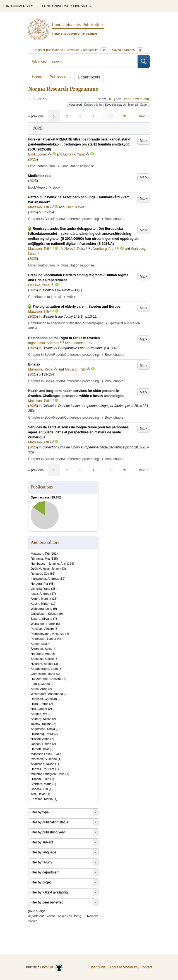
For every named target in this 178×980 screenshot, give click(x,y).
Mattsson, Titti (40, 554)
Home (37, 77)
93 (63, 569)
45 (52, 584)
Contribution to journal (44, 297)
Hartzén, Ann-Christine (46, 679)
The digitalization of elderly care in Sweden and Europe (77, 307)
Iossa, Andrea (40, 594)
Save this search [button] (115, 105)
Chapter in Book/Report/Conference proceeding (64, 219)
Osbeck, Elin (39, 789)
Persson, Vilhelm (42, 629)
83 (53, 574)
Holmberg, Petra (42, 734)
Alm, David (38, 794)
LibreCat (52, 967)
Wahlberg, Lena (41, 609)
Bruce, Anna (39, 689)
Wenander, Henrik (43, 624)
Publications (60, 77)
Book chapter (115, 219)
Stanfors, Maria (41, 784)
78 (124, 116)
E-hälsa (34, 364)
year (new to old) (137, 99)
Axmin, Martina (41, 599)
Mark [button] (144, 141)
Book (56, 187)
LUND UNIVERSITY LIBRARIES (66, 6)
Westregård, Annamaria (47, 694)
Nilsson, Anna (40, 739)
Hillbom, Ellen (40, 779)
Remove (93, 916)
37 (53, 594)
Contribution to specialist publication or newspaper (66, 323)
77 (111, 116)
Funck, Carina (40, 684)
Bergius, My (39, 714)
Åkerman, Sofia (41, 649)
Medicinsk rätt (39, 176)
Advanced (39, 61)
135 (54, 559)
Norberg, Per (39, 584)
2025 (33, 159)
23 (55, 599)
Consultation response (77, 166)
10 (110, 99)
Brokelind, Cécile (42, 659)
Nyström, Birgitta (42, 664)
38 (54, 589)
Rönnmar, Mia (40, 559)
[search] (93, 61)
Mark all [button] (133, 105)
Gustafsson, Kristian (44, 614)
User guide (98, 967)
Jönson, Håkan (41, 744)
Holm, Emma (40, 704)
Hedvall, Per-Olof (42, 769)
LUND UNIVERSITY (18, 6)
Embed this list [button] (93, 105)
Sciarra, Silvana (41, 619)
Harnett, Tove (40, 749)
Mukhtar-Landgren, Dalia (48, 774)
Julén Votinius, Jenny (45, 569)
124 (70, 564)
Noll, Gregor (39, 709)
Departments (89, 77)
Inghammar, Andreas (45, 579)
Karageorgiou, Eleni (44, 669)
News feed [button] (75, 105)
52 (62, 579)
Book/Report (38, 187)
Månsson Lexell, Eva (45, 754)
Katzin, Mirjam (40, 604)
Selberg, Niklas (41, 719)
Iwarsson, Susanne (44, 759)
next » (144, 116)
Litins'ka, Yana (40, 589)
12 (54, 604)
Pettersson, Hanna (43, 639)
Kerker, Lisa (39, 644)
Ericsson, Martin (42, 799)
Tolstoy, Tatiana (41, 724)
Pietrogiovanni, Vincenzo (48, 634)
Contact (146, 967)
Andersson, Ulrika (43, 729)
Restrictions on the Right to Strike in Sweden (64, 338)
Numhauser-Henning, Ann (48, 564)
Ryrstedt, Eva (40, 574)
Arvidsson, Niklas (42, 764)
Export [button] (144, 105)
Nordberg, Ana (41, 654)
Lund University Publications (78, 25)
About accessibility (123, 967)
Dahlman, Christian (44, 699)
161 (54, 554)
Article (72, 297)
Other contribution (41, 166)
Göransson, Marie (43, 674)
